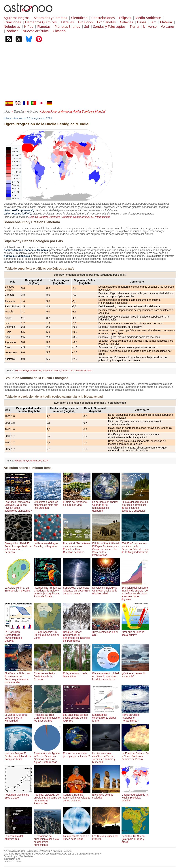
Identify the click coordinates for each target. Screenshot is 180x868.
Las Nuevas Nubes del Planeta (106, 836)
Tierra (134, 26)
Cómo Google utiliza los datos (18, 856)
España (19, 112)
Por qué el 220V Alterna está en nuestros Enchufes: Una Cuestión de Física (77, 546)
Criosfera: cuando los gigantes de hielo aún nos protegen (48, 503)
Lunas (142, 22)
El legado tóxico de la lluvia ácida (77, 673)
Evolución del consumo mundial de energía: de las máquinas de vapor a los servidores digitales (135, 592)
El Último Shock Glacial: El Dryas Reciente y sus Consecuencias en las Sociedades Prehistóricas (106, 548)
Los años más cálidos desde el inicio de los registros (77, 716)
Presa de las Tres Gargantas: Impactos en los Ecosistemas (48, 716)
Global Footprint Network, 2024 (32, 461)
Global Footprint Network (28, 371)
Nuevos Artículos (36, 31)
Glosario (59, 31)
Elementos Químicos (41, 22)
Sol (87, 26)
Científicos (79, 18)
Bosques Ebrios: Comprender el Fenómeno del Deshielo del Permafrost (77, 635)
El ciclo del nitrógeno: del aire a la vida (77, 502)
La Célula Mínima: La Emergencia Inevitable (18, 588)
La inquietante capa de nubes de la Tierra (77, 836)
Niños (29, 26)
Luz (153, 22)
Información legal (12, 859)
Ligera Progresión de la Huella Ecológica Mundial (135, 796)
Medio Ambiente (148, 18)
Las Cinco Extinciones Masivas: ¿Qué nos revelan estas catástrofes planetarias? (18, 505)
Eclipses (125, 18)
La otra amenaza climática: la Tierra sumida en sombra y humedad (106, 756)
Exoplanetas (106, 22)
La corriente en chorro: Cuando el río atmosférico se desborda (106, 505)
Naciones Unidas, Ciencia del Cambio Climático (67, 371)
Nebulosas (12, 26)
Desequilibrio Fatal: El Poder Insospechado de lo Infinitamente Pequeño (18, 546)
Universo (150, 26)
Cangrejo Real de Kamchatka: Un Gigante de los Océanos (77, 796)
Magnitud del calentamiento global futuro (106, 716)
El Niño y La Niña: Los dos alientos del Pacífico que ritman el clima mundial (18, 676)
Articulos (33, 112)
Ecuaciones (12, 22)
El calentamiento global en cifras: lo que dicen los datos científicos (106, 675)
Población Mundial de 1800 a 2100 (18, 795)
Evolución (85, 22)
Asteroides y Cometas (50, 18)
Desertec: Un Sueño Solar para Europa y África (135, 838)
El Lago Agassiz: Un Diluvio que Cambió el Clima (48, 633)
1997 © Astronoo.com (14, 851)
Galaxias (126, 22)
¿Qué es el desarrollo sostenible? (135, 673)
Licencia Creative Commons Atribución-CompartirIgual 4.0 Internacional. (69, 217)
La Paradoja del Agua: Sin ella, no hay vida (48, 543)
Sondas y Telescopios (109, 26)
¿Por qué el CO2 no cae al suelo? (135, 632)
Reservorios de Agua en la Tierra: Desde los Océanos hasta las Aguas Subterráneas (48, 756)
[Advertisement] (90, 73)
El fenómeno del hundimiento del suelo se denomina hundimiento (48, 839)
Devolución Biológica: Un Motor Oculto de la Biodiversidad (106, 589)
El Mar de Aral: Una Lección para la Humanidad (18, 716)
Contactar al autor (12, 862)
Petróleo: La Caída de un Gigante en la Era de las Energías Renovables (48, 798)
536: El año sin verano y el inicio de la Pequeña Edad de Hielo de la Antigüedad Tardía (135, 546)
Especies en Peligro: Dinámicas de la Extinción (48, 675)
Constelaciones (103, 18)
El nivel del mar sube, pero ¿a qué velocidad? (77, 753)
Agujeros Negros (17, 18)
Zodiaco (12, 31)
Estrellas (67, 22)
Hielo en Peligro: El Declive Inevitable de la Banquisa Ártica (18, 755)
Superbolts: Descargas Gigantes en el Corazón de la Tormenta (77, 589)
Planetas (44, 26)
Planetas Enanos (67, 26)
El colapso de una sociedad (106, 795)
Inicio (7, 112)
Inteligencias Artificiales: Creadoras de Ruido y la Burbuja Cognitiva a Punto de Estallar (48, 591)
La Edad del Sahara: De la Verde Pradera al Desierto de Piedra (135, 755)
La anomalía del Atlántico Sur (18, 836)
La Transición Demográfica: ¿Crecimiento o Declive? (18, 635)
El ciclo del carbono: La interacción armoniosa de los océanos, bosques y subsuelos (135, 505)
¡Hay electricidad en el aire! (106, 632)
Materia (166, 22)
